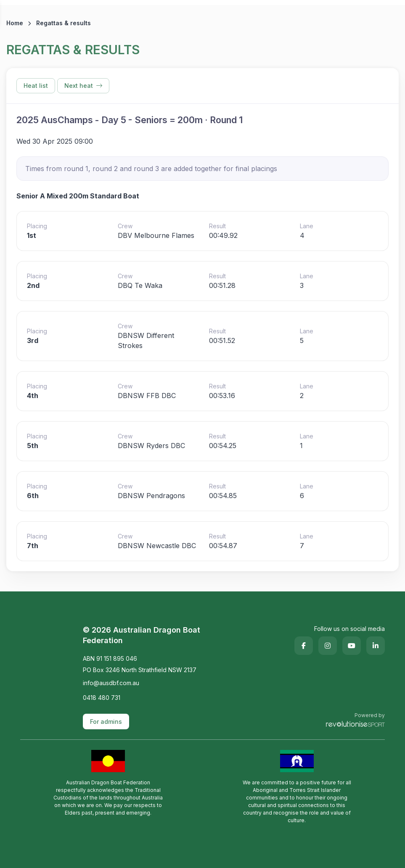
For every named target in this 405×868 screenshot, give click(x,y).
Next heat (83, 86)
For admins (106, 722)
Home (15, 23)
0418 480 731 (102, 698)
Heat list (36, 86)
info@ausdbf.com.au (111, 683)
